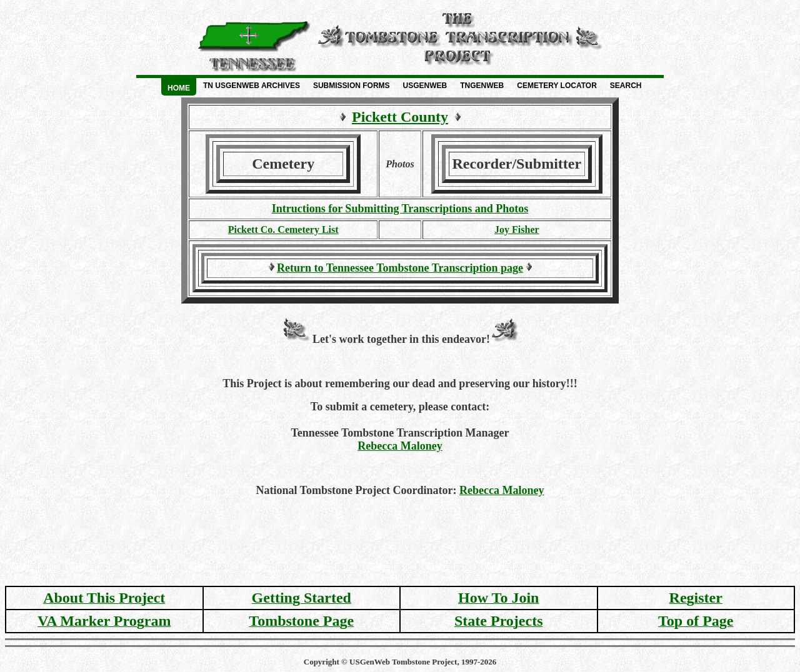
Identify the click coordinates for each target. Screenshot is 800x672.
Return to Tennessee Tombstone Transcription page (400, 268)
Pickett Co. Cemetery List (283, 230)
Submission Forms (352, 86)
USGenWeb (425, 86)
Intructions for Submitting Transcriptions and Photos (400, 209)
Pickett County (400, 117)
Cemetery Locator (557, 86)
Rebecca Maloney (400, 446)
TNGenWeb (482, 86)
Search (626, 86)
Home (179, 88)
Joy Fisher (517, 230)
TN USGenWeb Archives (252, 86)
